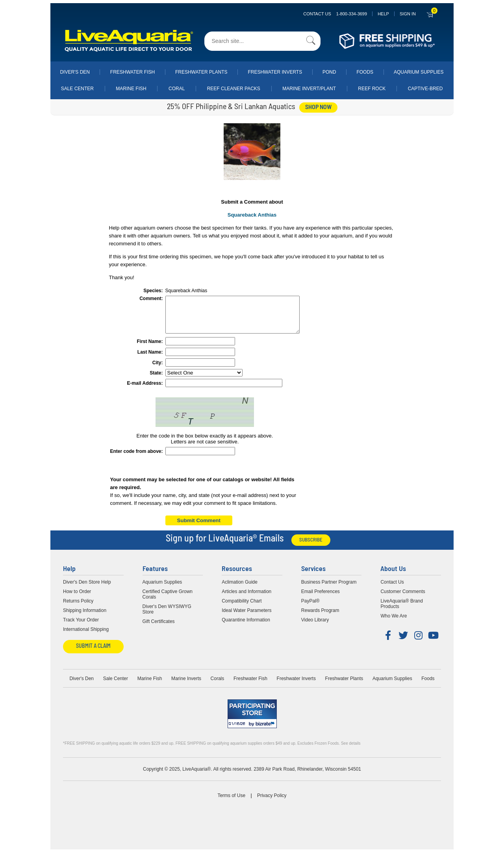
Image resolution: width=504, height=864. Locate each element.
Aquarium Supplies (419, 72)
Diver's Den (75, 72)
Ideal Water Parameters (246, 617)
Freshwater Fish (132, 72)
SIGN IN (408, 14)
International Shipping (86, 636)
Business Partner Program (329, 589)
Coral (177, 89)
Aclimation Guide (240, 589)
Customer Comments (403, 599)
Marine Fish (131, 89)
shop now (318, 108)
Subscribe (311, 547)
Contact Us (335, 14)
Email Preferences (321, 599)
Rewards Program (320, 617)
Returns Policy (78, 608)
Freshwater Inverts (275, 72)
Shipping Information (85, 617)
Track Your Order (81, 627)
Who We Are (394, 623)
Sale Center (77, 89)
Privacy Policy (272, 803)
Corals (218, 686)
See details (351, 750)
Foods (365, 72)
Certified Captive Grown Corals (168, 601)
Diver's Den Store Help (87, 589)
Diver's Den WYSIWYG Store (167, 616)
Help (383, 14)
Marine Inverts (186, 686)
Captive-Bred (425, 89)
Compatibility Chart (242, 608)
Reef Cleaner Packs (234, 89)
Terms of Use (231, 803)
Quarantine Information (246, 627)
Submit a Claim (93, 654)
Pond (329, 72)
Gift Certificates (159, 629)
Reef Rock (372, 89)
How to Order (77, 599)
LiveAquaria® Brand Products (402, 611)
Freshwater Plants (201, 72)
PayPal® (310, 608)
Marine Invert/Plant (309, 89)
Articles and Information (246, 599)
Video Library (315, 627)
